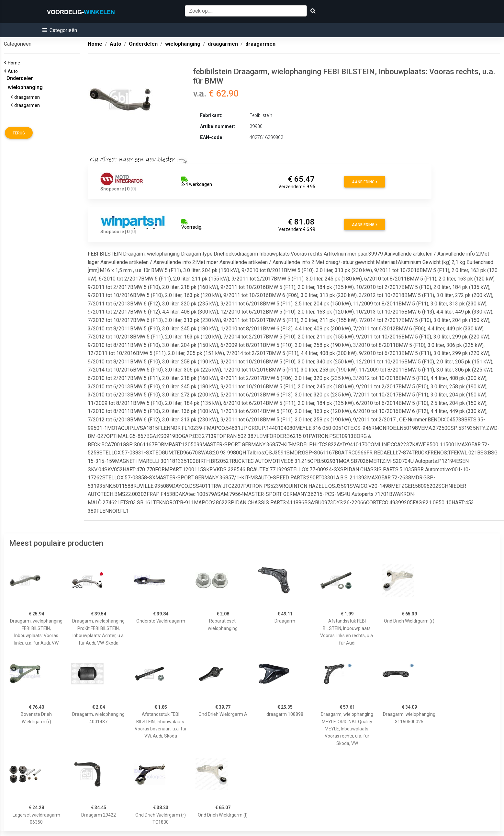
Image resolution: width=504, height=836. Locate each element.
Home (15, 63)
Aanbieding (365, 182)
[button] (60, 30)
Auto (14, 71)
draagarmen (28, 97)
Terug (19, 133)
